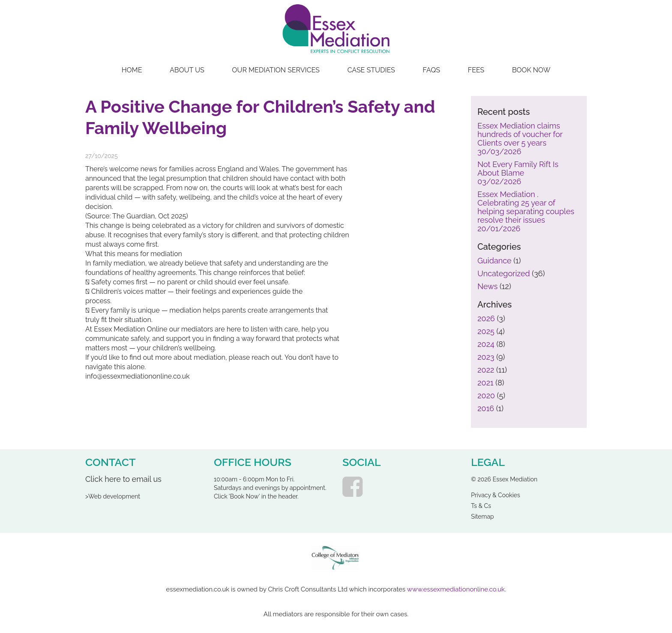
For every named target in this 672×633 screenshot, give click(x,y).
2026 (486, 318)
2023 (486, 357)
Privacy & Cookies (496, 495)
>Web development (113, 496)
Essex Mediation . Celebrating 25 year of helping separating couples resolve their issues (526, 212)
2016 (486, 408)
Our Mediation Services (276, 70)
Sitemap (482, 517)
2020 (486, 396)
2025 (486, 331)
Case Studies (371, 70)
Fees (476, 70)
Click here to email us (123, 479)
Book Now (531, 70)
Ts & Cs (481, 506)
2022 (486, 370)
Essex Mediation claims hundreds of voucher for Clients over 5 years (520, 139)
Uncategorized (504, 273)
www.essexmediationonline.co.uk (456, 589)
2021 (485, 383)
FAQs (431, 70)
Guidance (494, 261)
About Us (187, 70)
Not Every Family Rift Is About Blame (518, 173)
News (487, 286)
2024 (486, 344)
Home (132, 70)
